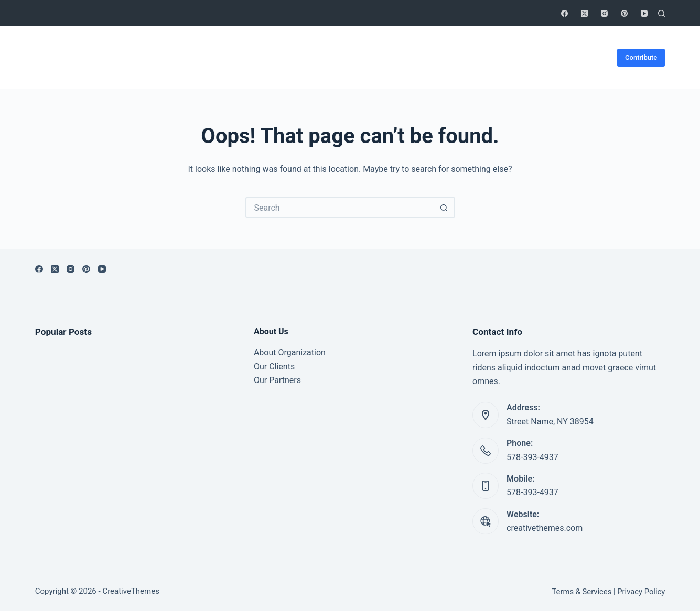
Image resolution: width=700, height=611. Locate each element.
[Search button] (445, 208)
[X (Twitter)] (584, 13)
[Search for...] (340, 208)
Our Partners (277, 380)
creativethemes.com (545, 528)
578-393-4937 (532, 457)
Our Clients (274, 367)
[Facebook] (564, 13)
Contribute (641, 57)
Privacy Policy (641, 592)
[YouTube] (644, 13)
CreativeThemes (131, 591)
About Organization (290, 352)
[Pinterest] (624, 13)
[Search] (661, 13)
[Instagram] (604, 13)
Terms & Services (582, 592)
